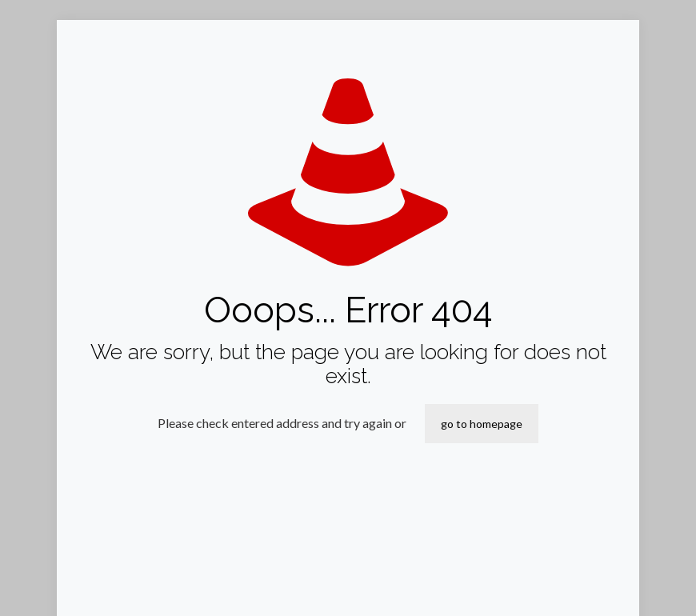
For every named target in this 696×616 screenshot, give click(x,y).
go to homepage (482, 424)
